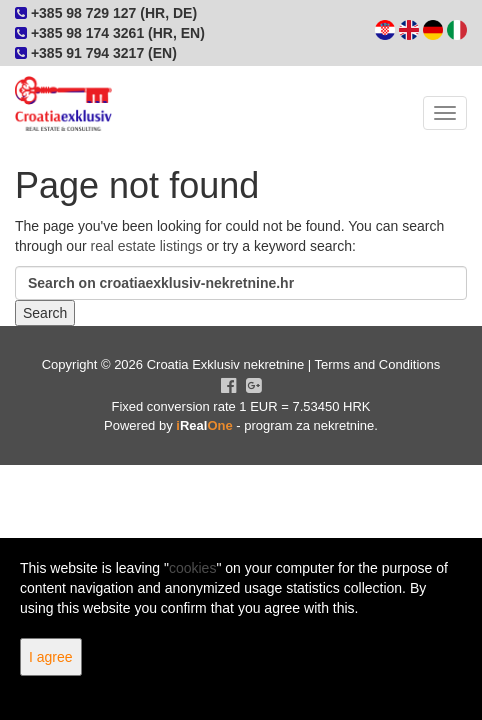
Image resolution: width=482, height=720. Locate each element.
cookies (192, 568)
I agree (51, 657)
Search (45, 313)
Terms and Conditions (378, 364)
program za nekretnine (309, 425)
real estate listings (147, 246)
